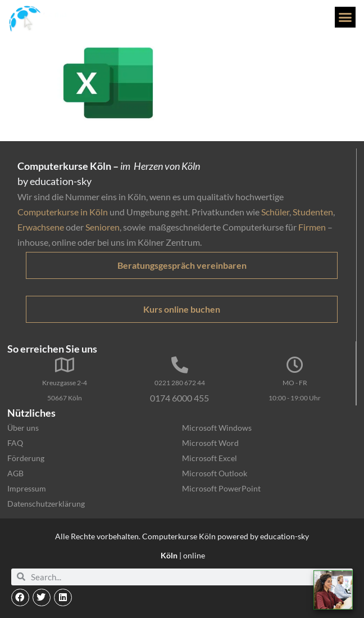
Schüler (275, 212)
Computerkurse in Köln (63, 212)
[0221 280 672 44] (180, 365)
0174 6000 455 (179, 398)
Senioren (103, 227)
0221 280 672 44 (180, 383)
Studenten (313, 212)
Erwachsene (41, 227)
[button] (345, 17)
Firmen (312, 227)
